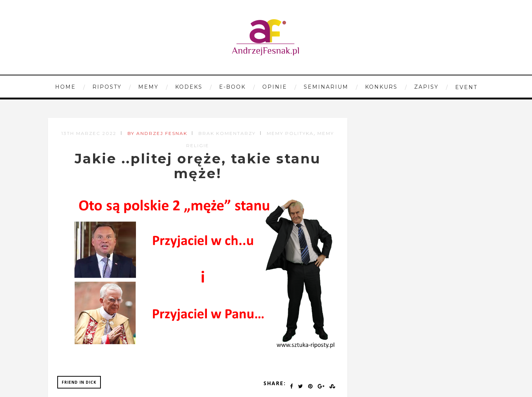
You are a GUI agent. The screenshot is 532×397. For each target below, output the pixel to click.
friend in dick (79, 382)
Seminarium (326, 87)
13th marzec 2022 (89, 133)
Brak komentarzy (227, 133)
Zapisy (426, 87)
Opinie (275, 87)
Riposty (107, 87)
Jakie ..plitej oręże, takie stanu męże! (198, 166)
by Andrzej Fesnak (157, 133)
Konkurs (381, 87)
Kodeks (189, 87)
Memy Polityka (290, 133)
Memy (148, 87)
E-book (232, 87)
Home (65, 87)
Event (466, 87)
